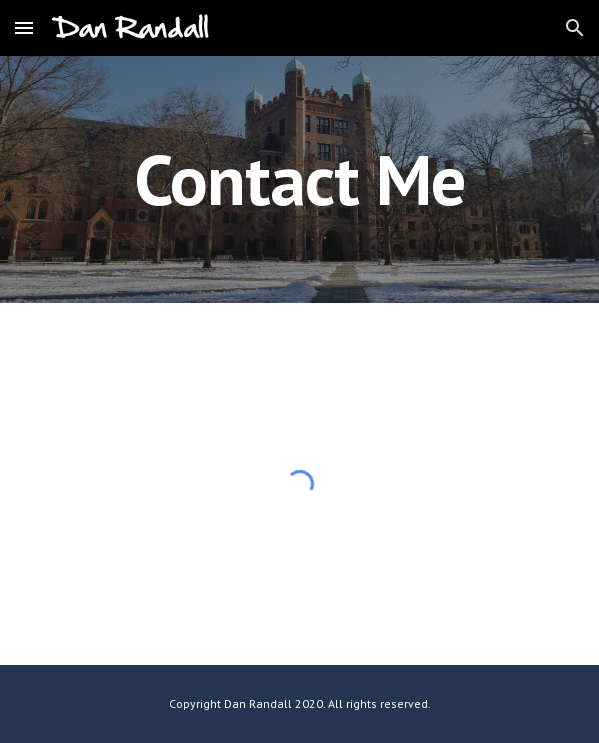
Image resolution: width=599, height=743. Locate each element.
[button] (24, 27)
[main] (299, 179)
